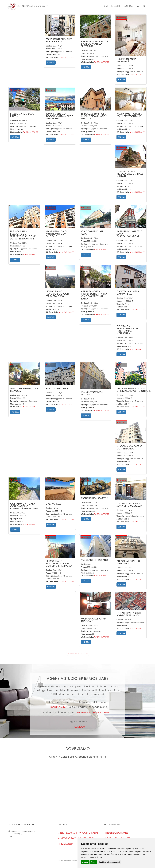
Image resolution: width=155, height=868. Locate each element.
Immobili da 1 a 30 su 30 (78, 654)
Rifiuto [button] (93, 862)
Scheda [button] (51, 62)
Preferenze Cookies (116, 833)
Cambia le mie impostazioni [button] (109, 862)
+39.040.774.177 (66, 57)
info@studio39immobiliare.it (93, 713)
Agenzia (129, 6)
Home (106, 6)
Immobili (116, 6)
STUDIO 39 (27, 5)
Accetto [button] (85, 862)
